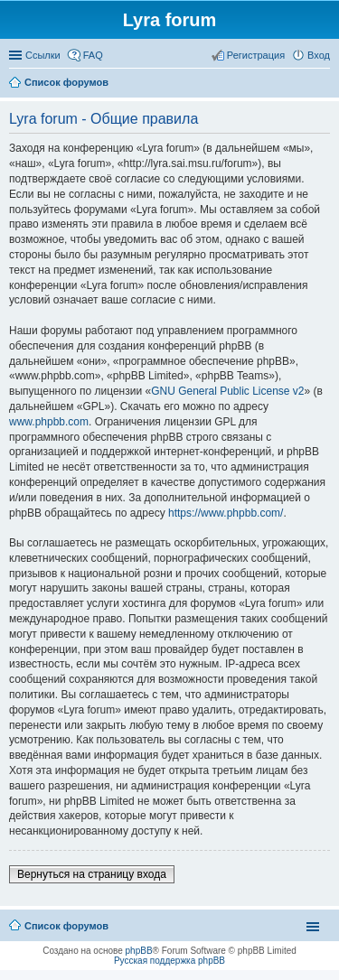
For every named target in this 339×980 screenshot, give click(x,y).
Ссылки (43, 55)
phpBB (139, 951)
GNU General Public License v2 (227, 391)
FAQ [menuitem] (93, 55)
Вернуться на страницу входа (92, 874)
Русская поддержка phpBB (169, 961)
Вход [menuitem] (319, 55)
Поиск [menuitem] (325, 84)
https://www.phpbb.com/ (226, 513)
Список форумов (66, 926)
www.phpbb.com (49, 422)
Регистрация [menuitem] (256, 55)
